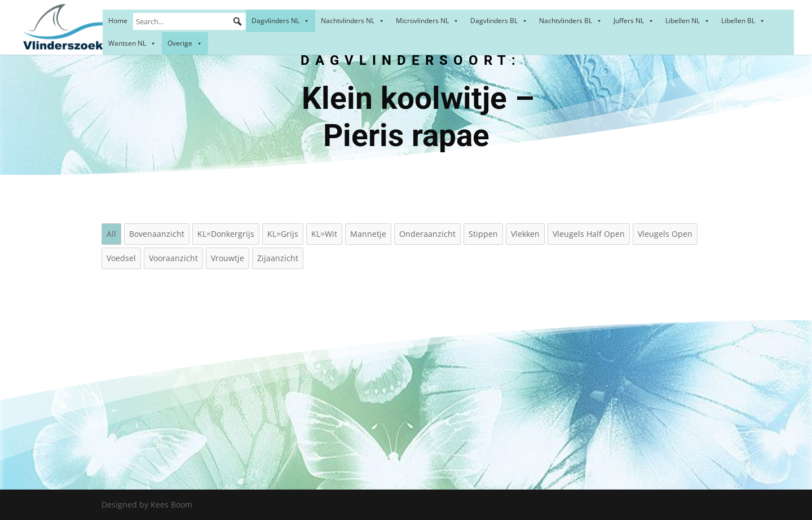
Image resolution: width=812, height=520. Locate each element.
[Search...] (189, 21)
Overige (185, 43)
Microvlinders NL (427, 21)
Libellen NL (688, 21)
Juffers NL (634, 21)
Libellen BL (743, 21)
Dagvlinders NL (281, 21)
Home (118, 21)
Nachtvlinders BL (571, 21)
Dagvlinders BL (499, 21)
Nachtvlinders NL (353, 21)
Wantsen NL (132, 43)
